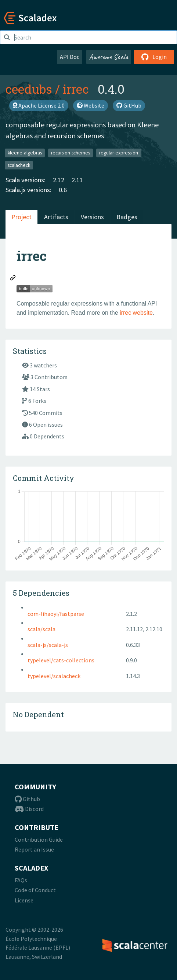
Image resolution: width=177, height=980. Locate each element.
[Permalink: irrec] (13, 279)
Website (91, 105)
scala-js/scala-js (48, 645)
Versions (92, 217)
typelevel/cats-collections (61, 660)
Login (154, 57)
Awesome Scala (109, 57)
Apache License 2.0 (39, 105)
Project (21, 217)
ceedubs (29, 89)
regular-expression (119, 153)
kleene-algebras (25, 153)
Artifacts (56, 217)
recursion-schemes (71, 153)
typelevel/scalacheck (54, 676)
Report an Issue (34, 849)
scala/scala (41, 629)
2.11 (77, 180)
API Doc (70, 57)
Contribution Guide (39, 839)
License (24, 900)
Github (27, 799)
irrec (76, 89)
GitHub (129, 105)
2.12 (59, 180)
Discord (29, 809)
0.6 (63, 190)
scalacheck (19, 165)
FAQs (21, 880)
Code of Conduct (35, 890)
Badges (127, 217)
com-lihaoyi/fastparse (56, 614)
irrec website (136, 313)
